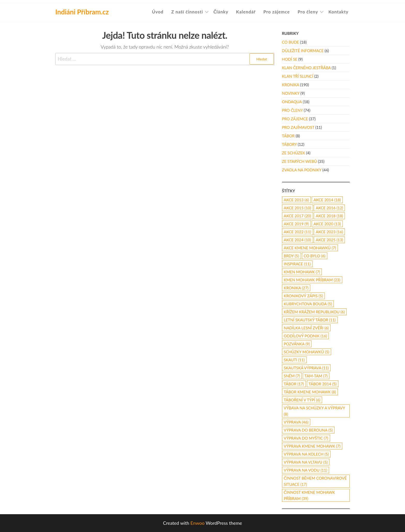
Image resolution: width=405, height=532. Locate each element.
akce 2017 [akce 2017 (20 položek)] (298, 216)
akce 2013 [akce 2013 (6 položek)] (296, 200)
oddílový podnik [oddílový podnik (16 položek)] (306, 336)
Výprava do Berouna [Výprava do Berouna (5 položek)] (308, 430)
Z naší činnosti (187, 12)
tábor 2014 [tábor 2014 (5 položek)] (323, 384)
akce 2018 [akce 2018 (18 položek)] (329, 216)
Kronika (291, 85)
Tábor (288, 136)
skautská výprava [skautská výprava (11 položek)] (306, 368)
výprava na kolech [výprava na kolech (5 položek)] (306, 454)
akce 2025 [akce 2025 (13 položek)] (329, 240)
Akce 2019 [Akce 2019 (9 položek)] (296, 224)
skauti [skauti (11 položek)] (294, 360)
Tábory (289, 144)
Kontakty (338, 12)
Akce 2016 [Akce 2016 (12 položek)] (329, 208)
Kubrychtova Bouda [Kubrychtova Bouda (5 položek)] (308, 304)
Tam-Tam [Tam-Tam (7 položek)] (316, 376)
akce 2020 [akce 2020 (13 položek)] (327, 224)
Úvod (158, 12)
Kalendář (246, 12)
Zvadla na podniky (302, 170)
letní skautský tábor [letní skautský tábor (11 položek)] (310, 320)
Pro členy (308, 12)
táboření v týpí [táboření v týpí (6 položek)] (302, 400)
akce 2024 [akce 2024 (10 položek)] (298, 240)
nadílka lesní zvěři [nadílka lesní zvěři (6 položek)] (306, 328)
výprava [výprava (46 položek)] (296, 422)
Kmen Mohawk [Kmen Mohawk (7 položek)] (302, 272)
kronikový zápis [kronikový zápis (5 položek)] (303, 296)
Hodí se (290, 59)
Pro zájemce (277, 12)
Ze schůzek (294, 153)
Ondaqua (292, 102)
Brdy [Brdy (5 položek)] (291, 256)
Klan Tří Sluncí (298, 76)
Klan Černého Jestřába (306, 68)
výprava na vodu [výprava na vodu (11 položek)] (306, 470)
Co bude (291, 42)
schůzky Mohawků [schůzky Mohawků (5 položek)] (307, 352)
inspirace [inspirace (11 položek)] (297, 264)
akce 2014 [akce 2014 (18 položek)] (327, 200)
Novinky (291, 93)
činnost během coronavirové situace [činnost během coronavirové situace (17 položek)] (315, 481)
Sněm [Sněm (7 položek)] (292, 376)
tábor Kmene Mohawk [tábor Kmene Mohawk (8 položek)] (310, 392)
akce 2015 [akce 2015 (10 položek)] (298, 208)
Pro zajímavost (298, 127)
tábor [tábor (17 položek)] (294, 384)
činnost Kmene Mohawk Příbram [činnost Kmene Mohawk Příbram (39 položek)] (309, 495)
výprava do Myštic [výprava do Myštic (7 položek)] (306, 438)
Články (221, 12)
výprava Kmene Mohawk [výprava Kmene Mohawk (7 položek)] (312, 446)
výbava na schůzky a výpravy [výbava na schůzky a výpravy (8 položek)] (314, 411)
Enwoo (197, 523)
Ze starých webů (299, 161)
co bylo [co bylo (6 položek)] (315, 256)
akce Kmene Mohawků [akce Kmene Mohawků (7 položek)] (310, 248)
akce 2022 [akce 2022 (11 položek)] (298, 232)
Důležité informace (303, 51)
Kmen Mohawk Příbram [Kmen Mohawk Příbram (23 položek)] (312, 280)
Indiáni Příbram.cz (82, 12)
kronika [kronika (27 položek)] (296, 288)
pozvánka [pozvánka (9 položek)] (297, 344)
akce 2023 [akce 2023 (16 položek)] (329, 232)
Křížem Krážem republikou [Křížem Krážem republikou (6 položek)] (314, 312)
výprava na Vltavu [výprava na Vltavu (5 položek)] (306, 462)
